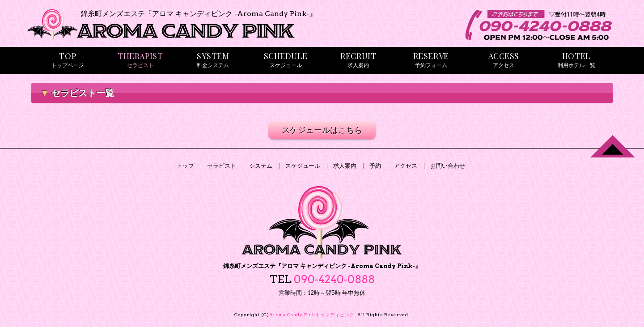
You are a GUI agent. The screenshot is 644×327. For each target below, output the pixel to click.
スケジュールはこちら (322, 130)
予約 (375, 166)
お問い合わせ (448, 166)
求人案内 (345, 166)
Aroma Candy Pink (312, 314)
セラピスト (222, 166)
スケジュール (303, 166)
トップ (185, 166)
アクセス (406, 166)
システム (261, 166)
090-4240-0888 (334, 279)
